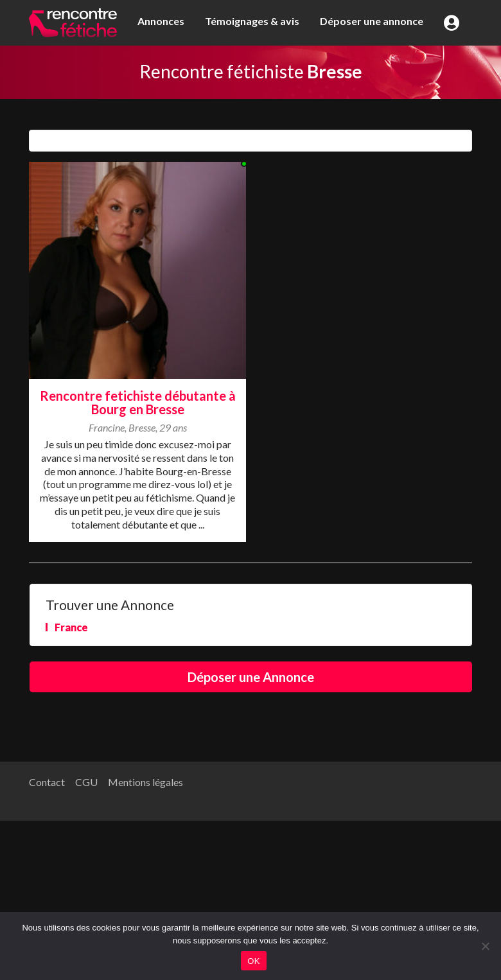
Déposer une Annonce (251, 677)
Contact (47, 782)
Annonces (161, 21)
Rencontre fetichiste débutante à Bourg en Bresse (138, 402)
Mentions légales (145, 782)
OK (253, 961)
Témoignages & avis (252, 21)
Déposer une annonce (372, 21)
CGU (86, 782)
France (71, 627)
